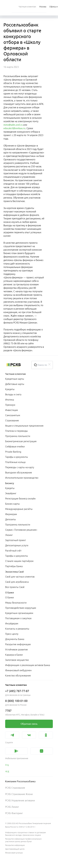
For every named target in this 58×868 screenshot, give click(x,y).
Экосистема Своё (14, 572)
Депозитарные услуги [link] (17, 545)
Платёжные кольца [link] (15, 462)
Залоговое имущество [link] (17, 660)
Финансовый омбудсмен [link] (18, 670)
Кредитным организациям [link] (19, 613)
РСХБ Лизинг (12, 807)
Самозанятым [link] (13, 415)
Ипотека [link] (10, 400)
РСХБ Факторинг (14, 813)
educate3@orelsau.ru (14, 128)
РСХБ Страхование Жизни (19, 794)
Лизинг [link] (9, 535)
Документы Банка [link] (15, 639)
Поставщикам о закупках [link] (18, 618)
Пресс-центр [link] (12, 634)
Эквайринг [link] (11, 493)
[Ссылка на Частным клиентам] (27, 7)
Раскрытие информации (15, 845)
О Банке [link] (9, 597)
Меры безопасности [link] (16, 603)
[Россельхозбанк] (16, 365)
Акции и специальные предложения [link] (24, 426)
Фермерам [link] (11, 514)
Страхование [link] (12, 420)
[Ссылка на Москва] (43, 7)
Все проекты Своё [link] (15, 587)
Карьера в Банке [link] (14, 655)
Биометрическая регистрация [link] (21, 441)
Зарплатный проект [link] (16, 540)
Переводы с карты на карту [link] (20, 467)
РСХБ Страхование (15, 788)
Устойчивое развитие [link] (16, 650)
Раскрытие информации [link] (18, 644)
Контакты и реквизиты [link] (17, 629)
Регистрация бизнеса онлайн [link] (20, 499)
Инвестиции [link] (12, 410)
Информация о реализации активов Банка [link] (28, 665)
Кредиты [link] (10, 389)
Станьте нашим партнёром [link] (19, 561)
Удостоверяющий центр (15, 849)
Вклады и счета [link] (13, 394)
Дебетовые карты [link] (15, 384)
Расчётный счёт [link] (13, 551)
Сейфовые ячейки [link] (15, 447)
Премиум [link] (10, 405)
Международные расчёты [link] (19, 509)
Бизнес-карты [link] (12, 504)
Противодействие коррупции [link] (21, 608)
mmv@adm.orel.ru (13, 125)
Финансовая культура (14, 853)
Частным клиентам (15, 374)
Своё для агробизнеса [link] (17, 582)
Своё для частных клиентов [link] (20, 577)
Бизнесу (10, 483)
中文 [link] (7, 772)
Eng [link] (7, 765)
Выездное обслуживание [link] (19, 473)
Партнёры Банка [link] (14, 566)
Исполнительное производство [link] (22, 478)
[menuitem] (27, 7)
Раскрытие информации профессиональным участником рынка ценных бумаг (23, 840)
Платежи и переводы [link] (16, 431)
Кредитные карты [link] (15, 379)
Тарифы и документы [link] (17, 457)
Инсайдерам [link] (12, 623)
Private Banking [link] (13, 452)
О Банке (10, 593)
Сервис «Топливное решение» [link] (21, 530)
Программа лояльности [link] (18, 436)
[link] (29, 724)
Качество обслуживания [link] (18, 676)
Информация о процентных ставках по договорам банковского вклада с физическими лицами (26, 834)
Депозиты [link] (11, 519)
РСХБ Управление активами (20, 800)
